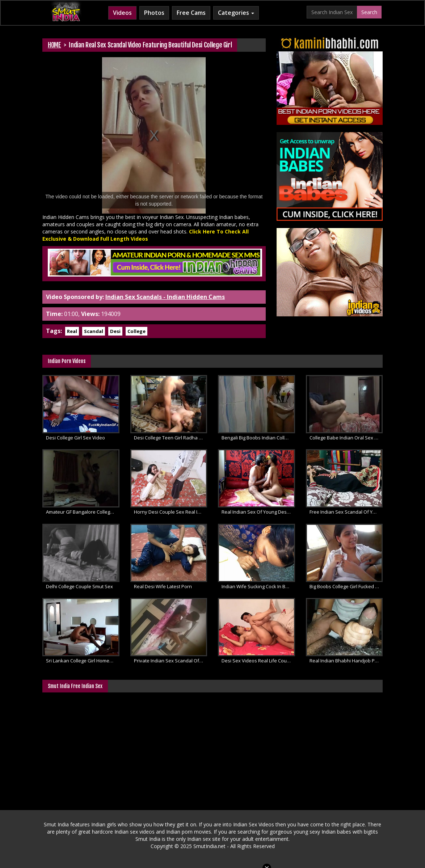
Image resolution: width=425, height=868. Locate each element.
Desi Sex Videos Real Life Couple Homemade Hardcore (258, 661)
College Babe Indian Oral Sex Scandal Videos (346, 438)
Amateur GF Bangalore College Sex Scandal (83, 512)
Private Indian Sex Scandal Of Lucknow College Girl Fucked (171, 661)
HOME (54, 45)
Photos (154, 13)
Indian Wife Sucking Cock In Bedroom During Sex (258, 586)
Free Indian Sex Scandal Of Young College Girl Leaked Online (346, 512)
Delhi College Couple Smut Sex (79, 586)
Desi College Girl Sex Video (75, 438)
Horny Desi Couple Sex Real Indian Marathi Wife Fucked (171, 512)
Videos (122, 13)
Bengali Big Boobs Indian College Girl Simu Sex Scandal (258, 438)
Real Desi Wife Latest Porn (163, 586)
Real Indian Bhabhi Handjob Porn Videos (346, 661)
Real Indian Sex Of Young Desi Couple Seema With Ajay (258, 512)
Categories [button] (236, 13)
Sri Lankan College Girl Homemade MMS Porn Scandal (83, 661)
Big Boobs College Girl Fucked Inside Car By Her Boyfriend (346, 586)
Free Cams (191, 13)
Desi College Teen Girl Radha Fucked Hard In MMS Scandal (171, 438)
